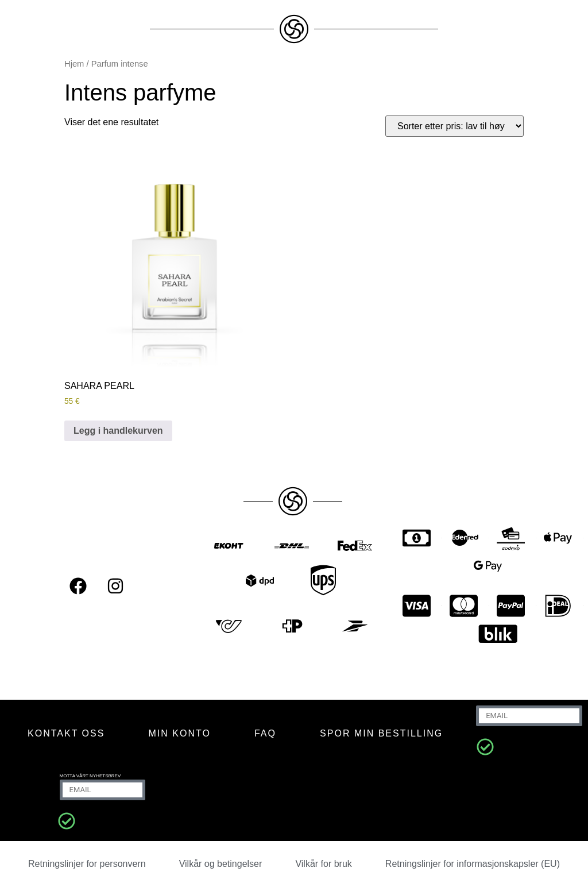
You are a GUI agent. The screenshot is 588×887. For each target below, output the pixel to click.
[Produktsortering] (454, 126)
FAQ (265, 733)
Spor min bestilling (381, 733)
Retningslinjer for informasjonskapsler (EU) (473, 864)
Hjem (74, 64)
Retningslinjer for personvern (87, 864)
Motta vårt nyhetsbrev (90, 776)
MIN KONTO (179, 733)
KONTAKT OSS (66, 733)
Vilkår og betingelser (221, 864)
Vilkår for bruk (323, 864)
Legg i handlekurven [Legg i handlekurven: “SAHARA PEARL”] (118, 431)
